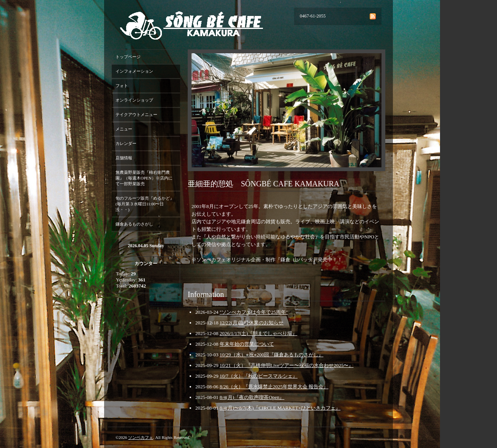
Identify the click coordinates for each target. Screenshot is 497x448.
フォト (122, 86)
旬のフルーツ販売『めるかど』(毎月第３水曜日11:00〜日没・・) (145, 204)
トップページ (128, 57)
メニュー (124, 129)
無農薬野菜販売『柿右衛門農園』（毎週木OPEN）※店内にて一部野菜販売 (144, 178)
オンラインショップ (134, 100)
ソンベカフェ (141, 437)
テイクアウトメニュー (136, 114)
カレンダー (126, 143)
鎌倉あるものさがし (134, 224)
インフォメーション (134, 71)
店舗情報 (124, 158)
